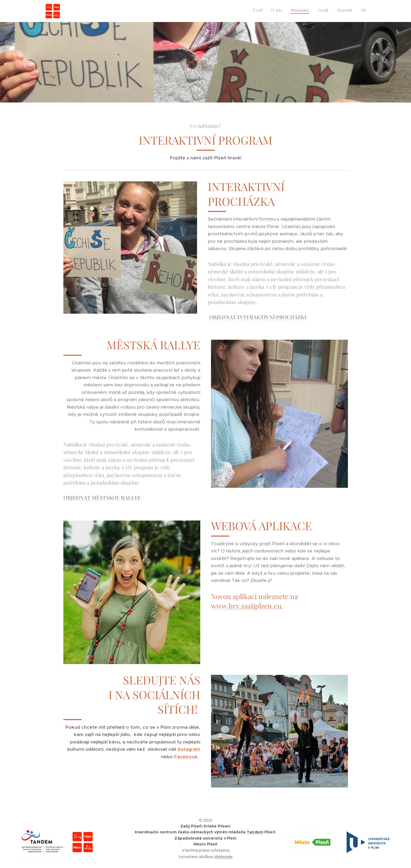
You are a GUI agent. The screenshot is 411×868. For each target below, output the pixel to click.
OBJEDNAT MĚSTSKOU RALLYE (102, 497)
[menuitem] (325, 11)
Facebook (186, 757)
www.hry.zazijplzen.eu (246, 606)
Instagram (189, 749)
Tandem (255, 832)
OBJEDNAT (223, 317)
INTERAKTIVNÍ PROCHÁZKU (273, 317)
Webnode (224, 857)
